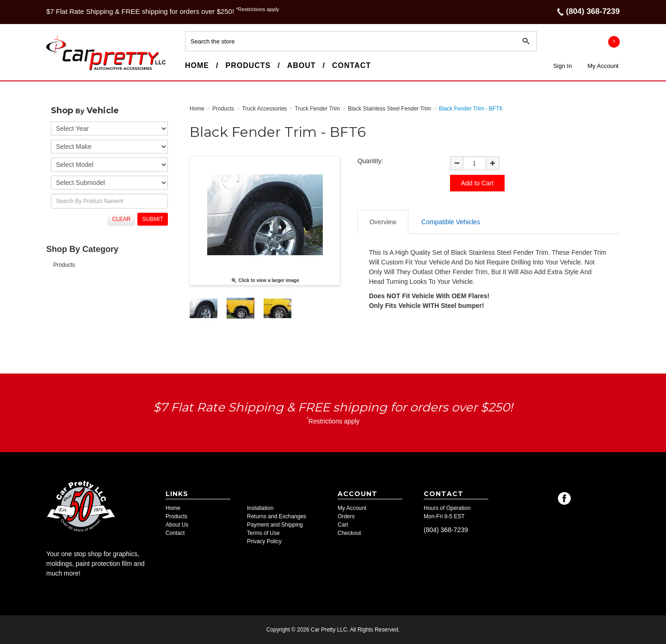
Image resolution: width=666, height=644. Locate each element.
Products (248, 65)
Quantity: (370, 161)
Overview (383, 222)
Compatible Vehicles (451, 222)
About (302, 65)
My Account (603, 66)
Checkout (349, 533)
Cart (343, 525)
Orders (346, 516)
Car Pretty (63, 70)
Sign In (562, 66)
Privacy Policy (264, 541)
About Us (177, 525)
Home (197, 65)
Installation (260, 508)
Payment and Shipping (275, 525)
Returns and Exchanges (277, 516)
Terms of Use (263, 533)
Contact (351, 65)
